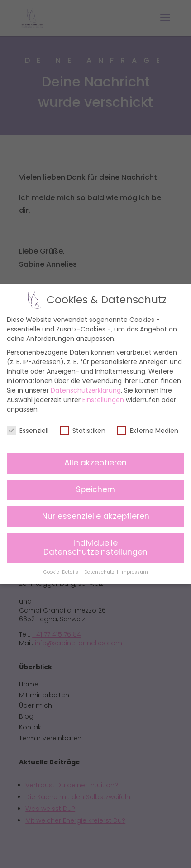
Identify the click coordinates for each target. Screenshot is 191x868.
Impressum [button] (134, 572)
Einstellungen (103, 400)
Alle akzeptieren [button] (95, 463)
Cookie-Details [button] (61, 572)
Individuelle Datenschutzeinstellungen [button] (95, 548)
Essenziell (28, 431)
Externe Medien (148, 431)
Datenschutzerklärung (86, 390)
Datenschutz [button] (100, 572)
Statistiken (83, 431)
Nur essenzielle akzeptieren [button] (95, 517)
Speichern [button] (95, 490)
